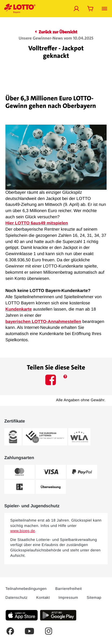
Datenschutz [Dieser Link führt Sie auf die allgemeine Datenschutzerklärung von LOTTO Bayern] (16, 597)
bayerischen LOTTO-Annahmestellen (43, 322)
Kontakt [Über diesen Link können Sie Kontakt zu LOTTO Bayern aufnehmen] (43, 597)
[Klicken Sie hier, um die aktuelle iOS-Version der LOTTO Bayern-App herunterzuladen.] (22, 615)
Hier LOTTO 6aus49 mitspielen (37, 223)
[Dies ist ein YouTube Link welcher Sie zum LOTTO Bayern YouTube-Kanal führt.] (29, 631)
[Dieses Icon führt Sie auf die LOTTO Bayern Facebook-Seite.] (51, 381)
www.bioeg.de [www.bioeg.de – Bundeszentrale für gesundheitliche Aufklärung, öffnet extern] (23, 531)
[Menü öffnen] (104, 9)
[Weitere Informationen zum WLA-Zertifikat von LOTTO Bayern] (79, 437)
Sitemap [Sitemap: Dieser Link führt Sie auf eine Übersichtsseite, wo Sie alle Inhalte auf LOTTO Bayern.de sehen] (94, 597)
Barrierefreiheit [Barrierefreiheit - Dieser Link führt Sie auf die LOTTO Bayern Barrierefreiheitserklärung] (69, 589)
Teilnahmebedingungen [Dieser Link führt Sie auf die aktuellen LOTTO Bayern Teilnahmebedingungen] (26, 589)
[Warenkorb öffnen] (90, 9)
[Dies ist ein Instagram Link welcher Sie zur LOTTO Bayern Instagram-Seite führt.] (49, 631)
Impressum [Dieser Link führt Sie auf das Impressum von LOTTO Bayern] (68, 597)
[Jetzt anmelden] (76, 9)
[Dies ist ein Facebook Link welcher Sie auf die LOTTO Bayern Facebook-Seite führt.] (10, 631)
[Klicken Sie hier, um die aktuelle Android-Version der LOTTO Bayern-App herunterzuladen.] (58, 615)
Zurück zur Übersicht (56, 32)
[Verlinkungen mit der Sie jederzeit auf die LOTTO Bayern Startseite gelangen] (20, 9)
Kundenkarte (19, 309)
